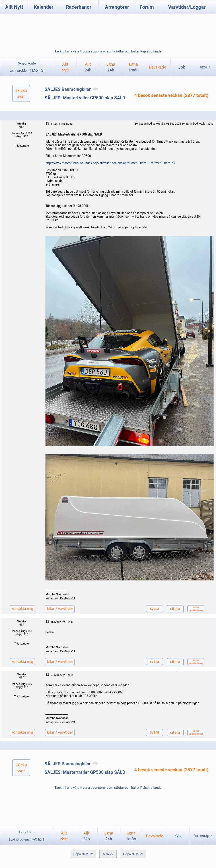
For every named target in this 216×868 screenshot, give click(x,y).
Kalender (43, 7)
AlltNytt (65, 67)
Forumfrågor (203, 836)
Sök (182, 67)
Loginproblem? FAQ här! (27, 70)
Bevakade (158, 67)
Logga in (205, 67)
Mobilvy (108, 854)
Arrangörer (117, 7)
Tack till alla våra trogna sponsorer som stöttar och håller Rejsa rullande (108, 51)
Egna (111, 67)
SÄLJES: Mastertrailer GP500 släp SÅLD (85, 98)
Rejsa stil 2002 (83, 854)
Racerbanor (78, 7)
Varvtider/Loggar (187, 7)
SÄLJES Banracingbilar (72, 89)
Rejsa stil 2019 (133, 854)
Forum (147, 7)
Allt (88, 67)
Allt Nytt (14, 7)
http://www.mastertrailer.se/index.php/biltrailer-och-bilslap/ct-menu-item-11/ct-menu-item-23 (110, 163)
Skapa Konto (27, 63)
